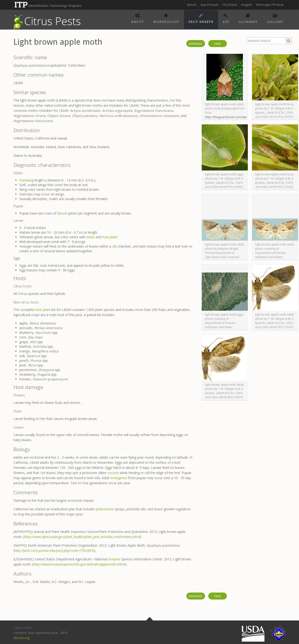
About (138, 18)
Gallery (275, 18)
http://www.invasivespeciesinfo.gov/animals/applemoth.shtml (79, 564)
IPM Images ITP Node (270, 5)
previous (196, 43)
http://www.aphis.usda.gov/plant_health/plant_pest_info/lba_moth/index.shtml (82, 537)
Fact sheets (201, 18)
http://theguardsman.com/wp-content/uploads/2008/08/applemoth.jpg (233, 119)
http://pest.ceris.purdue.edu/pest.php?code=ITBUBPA (54, 550)
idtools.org (22, 638)
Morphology (166, 18)
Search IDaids (210, 5)
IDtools (192, 5)
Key (226, 18)
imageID (247, 5)
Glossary (248, 18)
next (218, 43)
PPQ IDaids (230, 5)
